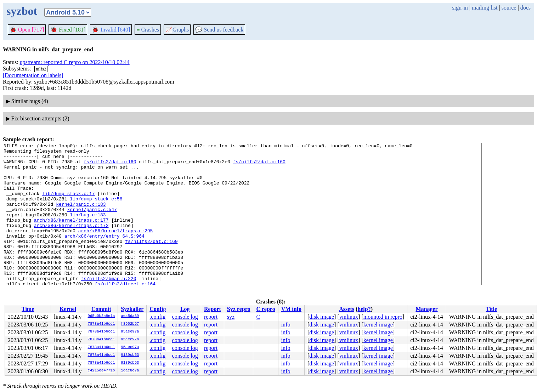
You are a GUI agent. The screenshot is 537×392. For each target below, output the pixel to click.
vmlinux (349, 317)
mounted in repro (383, 317)
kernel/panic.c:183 (81, 217)
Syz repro (239, 309)
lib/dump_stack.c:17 (68, 204)
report (211, 317)
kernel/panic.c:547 (92, 223)
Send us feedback (219, 30)
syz (231, 317)
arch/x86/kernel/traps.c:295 (116, 249)
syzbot (22, 11)
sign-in (460, 8)
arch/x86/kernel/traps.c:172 (71, 242)
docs (525, 8)
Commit (101, 309)
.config (157, 317)
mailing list (485, 8)
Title (491, 309)
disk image (322, 317)
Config (158, 309)
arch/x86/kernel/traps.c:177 (71, 236)
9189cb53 (130, 355)
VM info (291, 309)
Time (28, 309)
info (286, 325)
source (509, 8)
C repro (265, 309)
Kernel (68, 309)
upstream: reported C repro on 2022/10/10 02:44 (75, 62)
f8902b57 (130, 324)
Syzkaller (132, 309)
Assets (347, 309)
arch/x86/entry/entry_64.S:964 (104, 255)
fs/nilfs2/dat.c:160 (110, 166)
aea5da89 (130, 316)
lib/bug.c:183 (88, 229)
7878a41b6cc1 (101, 324)
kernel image (378, 325)
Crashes (148, 30)
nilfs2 (41, 69)
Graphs (177, 30)
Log (185, 309)
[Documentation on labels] (33, 75)
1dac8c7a (130, 371)
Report (213, 309)
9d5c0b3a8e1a (101, 316)
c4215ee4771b (101, 371)
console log (185, 317)
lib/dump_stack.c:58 (96, 210)
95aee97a (130, 332)
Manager (426, 309)
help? (364, 309)
